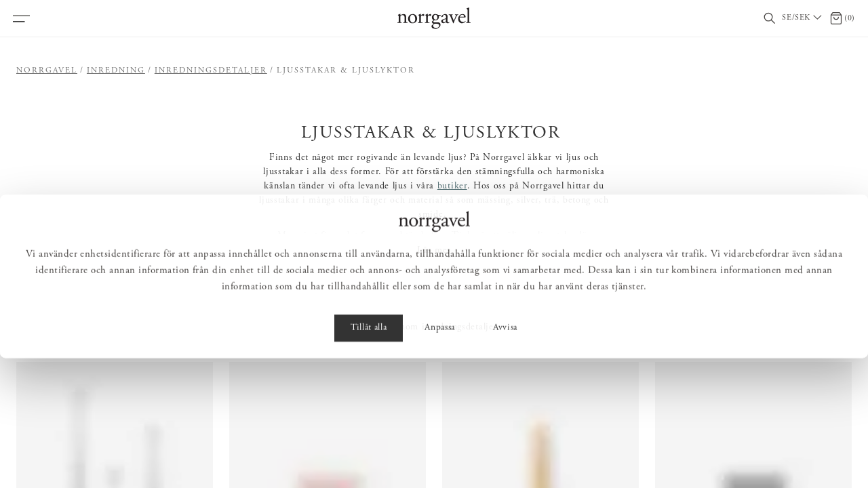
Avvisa (505, 458)
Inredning (116, 70)
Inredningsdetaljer (211, 70)
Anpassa (440, 458)
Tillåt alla (369, 458)
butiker (452, 186)
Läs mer (434, 251)
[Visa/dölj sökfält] (770, 19)
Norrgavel (47, 70)
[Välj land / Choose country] (803, 18)
